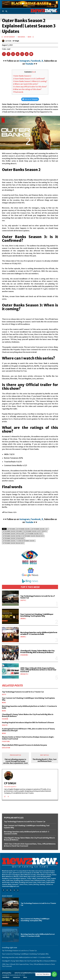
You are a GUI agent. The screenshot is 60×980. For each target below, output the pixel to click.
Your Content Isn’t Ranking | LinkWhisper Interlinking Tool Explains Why (37, 615)
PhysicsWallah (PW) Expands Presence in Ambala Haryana (24, 745)
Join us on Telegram (30, 99)
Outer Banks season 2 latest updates (35, 531)
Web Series (21, 37)
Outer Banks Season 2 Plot (34, 534)
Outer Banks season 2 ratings (12, 536)
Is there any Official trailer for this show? (30, 87)
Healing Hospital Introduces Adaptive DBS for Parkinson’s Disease (28, 722)
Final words (18, 92)
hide (34, 72)
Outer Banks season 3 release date (13, 543)
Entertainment (9, 37)
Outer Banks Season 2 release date (33, 536)
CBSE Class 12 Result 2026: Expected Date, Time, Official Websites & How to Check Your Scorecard (38, 670)
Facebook (36, 61)
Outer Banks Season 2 (22, 76)
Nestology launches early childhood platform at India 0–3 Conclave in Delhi (39, 633)
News (23, 619)
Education (6, 748)
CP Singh (16, 41)
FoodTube (6, 741)
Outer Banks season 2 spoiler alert (14, 538)
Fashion (24, 655)
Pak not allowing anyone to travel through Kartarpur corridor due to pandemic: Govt (15, 761)
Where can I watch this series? (26, 84)
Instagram (25, 61)
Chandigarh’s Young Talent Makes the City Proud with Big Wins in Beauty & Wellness (37, 652)
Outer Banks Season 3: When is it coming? (30, 81)
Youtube (29, 64)
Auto (23, 600)
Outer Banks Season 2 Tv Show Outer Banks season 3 (19, 541)
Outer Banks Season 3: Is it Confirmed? (29, 79)
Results (24, 674)
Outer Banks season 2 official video (14, 534)
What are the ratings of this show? (27, 89)
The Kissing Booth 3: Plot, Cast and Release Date (45, 760)
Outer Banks (12, 529)
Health (5, 725)
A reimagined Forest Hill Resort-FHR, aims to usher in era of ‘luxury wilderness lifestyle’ (28, 730)
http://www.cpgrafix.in (10, 787)
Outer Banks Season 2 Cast (40, 529)
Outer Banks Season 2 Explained (12, 531)
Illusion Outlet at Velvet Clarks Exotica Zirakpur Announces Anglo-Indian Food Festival (28, 738)
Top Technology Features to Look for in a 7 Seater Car (38, 597)
